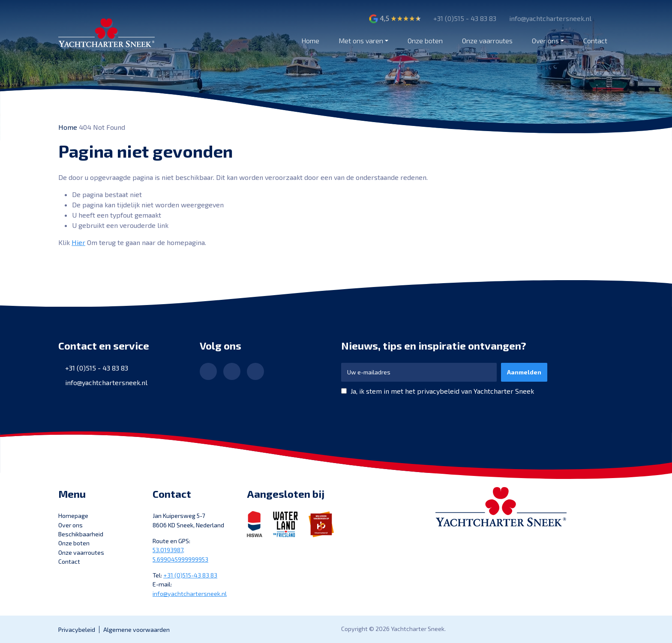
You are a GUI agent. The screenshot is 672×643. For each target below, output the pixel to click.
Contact (595, 40)
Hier (78, 242)
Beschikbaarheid (81, 534)
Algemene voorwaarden (136, 630)
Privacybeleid (77, 630)
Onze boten (425, 40)
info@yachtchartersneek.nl (106, 382)
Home (310, 40)
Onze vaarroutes (487, 40)
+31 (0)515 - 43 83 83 (97, 368)
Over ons (545, 40)
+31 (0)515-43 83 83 (190, 575)
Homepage (73, 516)
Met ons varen (361, 40)
